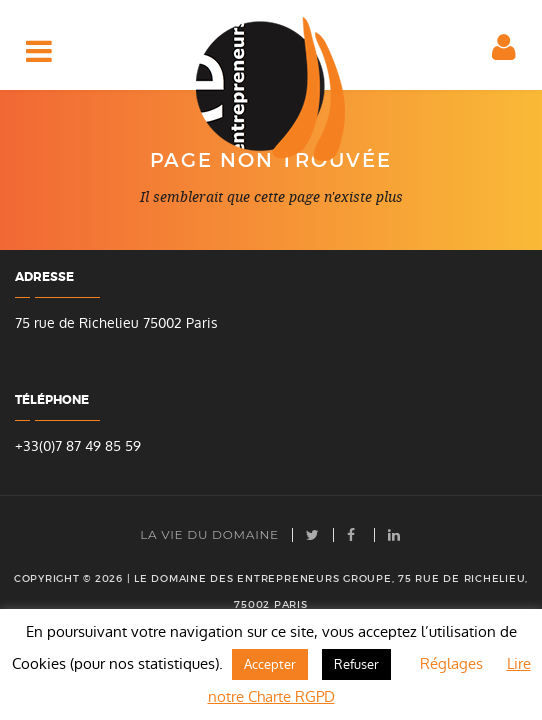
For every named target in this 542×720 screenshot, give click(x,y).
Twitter (313, 535)
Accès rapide (43, 60)
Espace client (509, 59)
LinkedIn (395, 535)
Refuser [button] (356, 664)
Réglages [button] (451, 663)
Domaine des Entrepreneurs (270, 89)
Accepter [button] (270, 664)
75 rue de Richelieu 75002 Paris (116, 323)
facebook (354, 535)
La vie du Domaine (209, 535)
